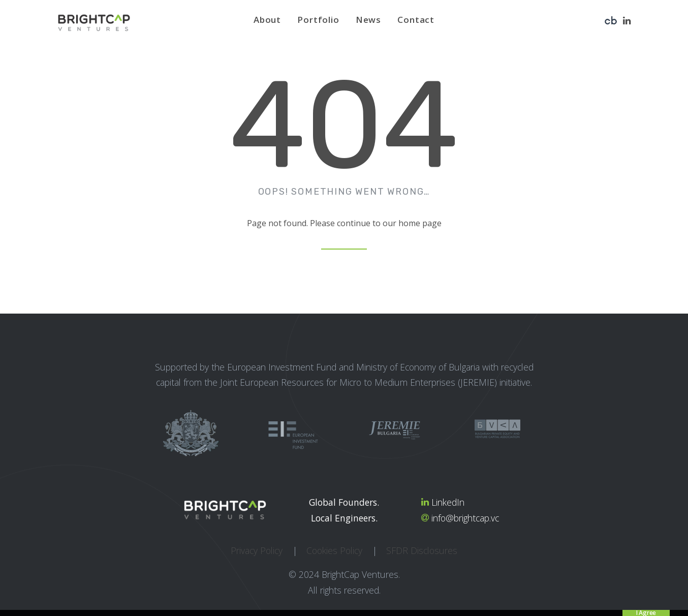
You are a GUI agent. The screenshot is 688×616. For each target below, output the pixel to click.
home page (420, 223)
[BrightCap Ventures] (94, 23)
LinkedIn (448, 502)
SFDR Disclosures (422, 550)
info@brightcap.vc (465, 518)
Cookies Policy (334, 550)
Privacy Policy (257, 550)
